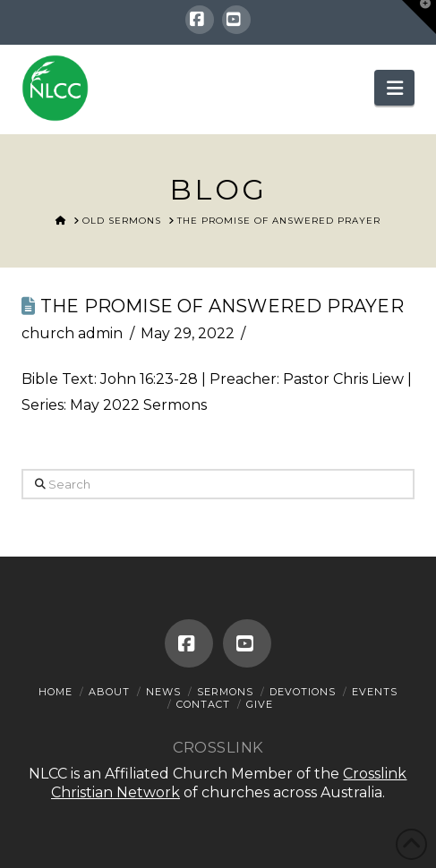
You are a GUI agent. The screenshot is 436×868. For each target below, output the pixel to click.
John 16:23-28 (149, 379)
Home (56, 692)
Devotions (303, 692)
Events (375, 692)
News (163, 692)
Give (260, 704)
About (109, 692)
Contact (203, 704)
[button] (394, 88)
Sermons (225, 692)
